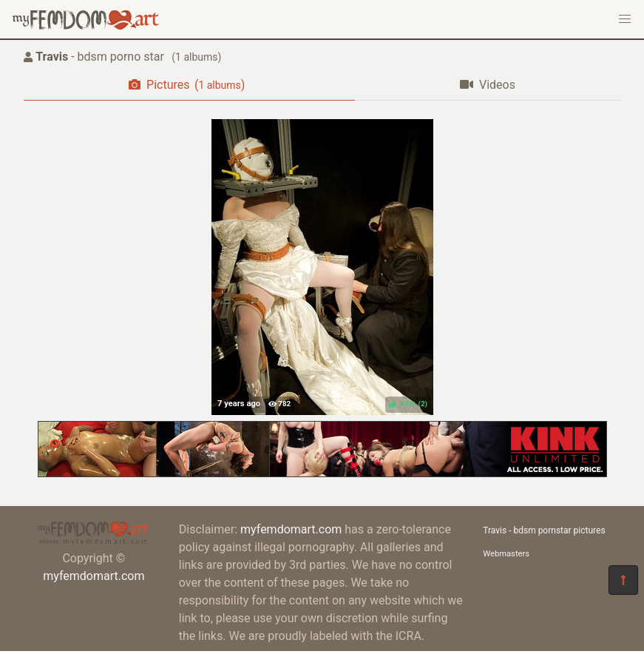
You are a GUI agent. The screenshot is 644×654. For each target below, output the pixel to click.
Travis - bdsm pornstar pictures (544, 530)
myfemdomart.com (94, 576)
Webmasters (506, 554)
